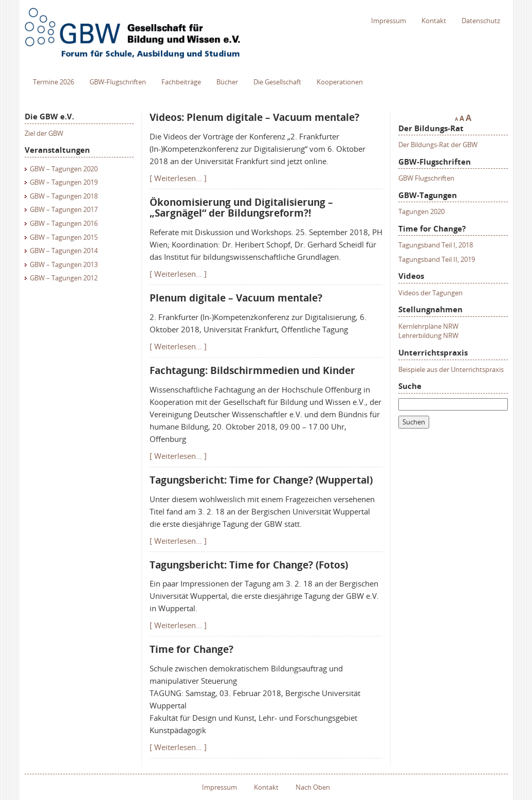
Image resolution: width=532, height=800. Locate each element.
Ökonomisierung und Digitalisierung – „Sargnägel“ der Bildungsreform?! (241, 208)
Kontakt (434, 21)
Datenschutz (481, 21)
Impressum (389, 21)
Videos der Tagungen (430, 293)
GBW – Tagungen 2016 (64, 223)
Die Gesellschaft (277, 82)
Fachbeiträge (181, 82)
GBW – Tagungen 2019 (64, 182)
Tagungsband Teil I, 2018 (436, 245)
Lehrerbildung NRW (428, 335)
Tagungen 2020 (421, 211)
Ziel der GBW (44, 133)
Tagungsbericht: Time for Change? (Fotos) (249, 565)
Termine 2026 (53, 82)
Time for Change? (191, 649)
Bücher (227, 82)
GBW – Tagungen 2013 (64, 264)
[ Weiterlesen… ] (178, 178)
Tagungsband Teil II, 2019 (437, 259)
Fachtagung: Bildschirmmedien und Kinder (252, 370)
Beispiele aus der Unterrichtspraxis (451, 369)
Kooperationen (340, 82)
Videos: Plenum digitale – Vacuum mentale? (254, 117)
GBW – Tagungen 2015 (64, 237)
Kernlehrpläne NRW (428, 326)
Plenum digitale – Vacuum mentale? (236, 298)
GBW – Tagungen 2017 (64, 209)
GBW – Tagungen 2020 (64, 169)
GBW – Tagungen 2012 (64, 278)
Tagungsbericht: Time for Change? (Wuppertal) (261, 480)
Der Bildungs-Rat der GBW (438, 145)
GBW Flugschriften (426, 178)
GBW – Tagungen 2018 (64, 196)
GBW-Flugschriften (118, 82)
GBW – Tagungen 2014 (64, 251)
